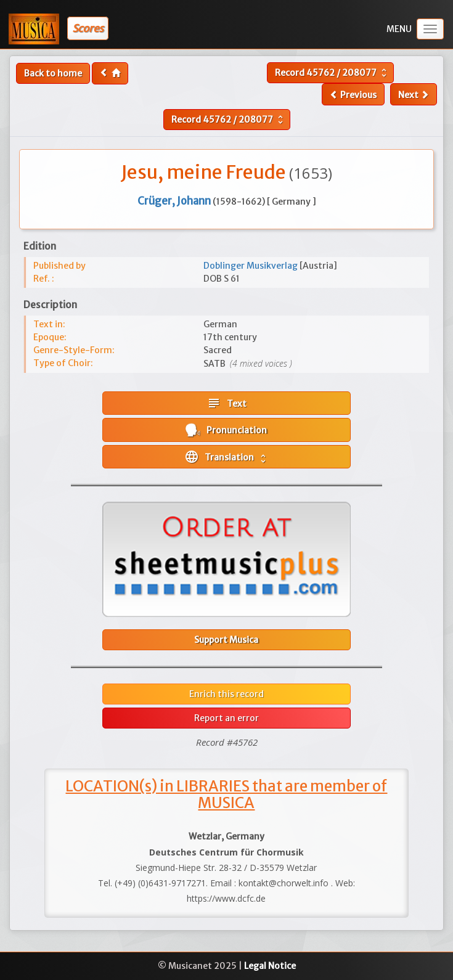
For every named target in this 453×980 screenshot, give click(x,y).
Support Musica (226, 640)
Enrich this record (226, 694)
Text (226, 403)
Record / (332, 73)
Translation (226, 457)
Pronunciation (226, 430)
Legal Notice (270, 966)
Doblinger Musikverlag (251, 266)
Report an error (226, 718)
